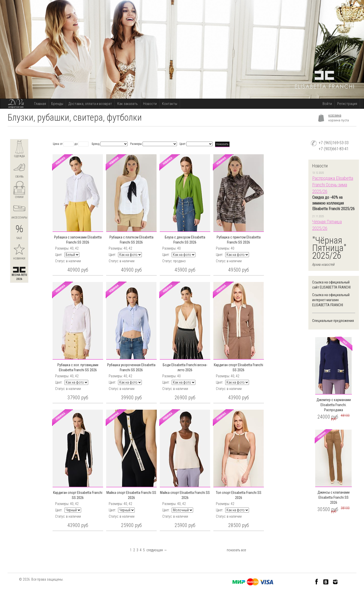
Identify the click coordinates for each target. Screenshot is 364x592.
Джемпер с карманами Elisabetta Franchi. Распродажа (334, 405)
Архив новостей (323, 265)
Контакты (170, 104)
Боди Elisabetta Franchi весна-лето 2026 (185, 367)
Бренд (96, 144)
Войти (327, 104)
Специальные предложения (333, 321)
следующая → (157, 550)
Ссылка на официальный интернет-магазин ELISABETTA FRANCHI (331, 300)
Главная (40, 104)
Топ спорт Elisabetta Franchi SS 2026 (239, 495)
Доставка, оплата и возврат (90, 104)
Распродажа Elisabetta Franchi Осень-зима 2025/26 (333, 185)
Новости (150, 104)
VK (326, 582)
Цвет (183, 144)
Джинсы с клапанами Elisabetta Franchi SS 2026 (334, 497)
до (76, 144)
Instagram (335, 582)
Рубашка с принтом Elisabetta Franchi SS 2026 (239, 240)
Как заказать (128, 104)
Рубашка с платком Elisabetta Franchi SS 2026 (131, 240)
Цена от (58, 144)
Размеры (136, 144)
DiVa (16, 103)
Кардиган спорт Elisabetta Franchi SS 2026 (238, 367)
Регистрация (347, 104)
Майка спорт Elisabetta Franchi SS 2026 (131, 495)
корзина (335, 115)
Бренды (57, 104)
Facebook (317, 582)
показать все (236, 550)
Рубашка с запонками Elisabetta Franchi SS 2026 (78, 240)
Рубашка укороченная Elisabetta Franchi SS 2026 (131, 367)
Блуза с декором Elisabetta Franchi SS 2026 (185, 240)
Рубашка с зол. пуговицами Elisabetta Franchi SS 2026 (78, 367)
